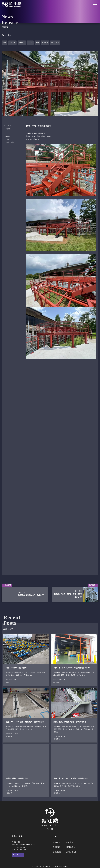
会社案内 (70, 842)
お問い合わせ (71, 852)
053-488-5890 (21, 847)
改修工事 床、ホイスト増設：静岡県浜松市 (71, 778)
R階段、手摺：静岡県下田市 (17, 778)
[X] (48, 829)
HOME (55, 842)
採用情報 (70, 847)
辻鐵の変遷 (57, 852)
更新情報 (56, 847)
